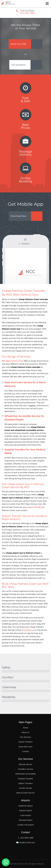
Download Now (19, 216)
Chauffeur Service (26, 769)
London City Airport (26, 825)
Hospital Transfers (25, 779)
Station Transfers (25, 783)
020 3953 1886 (27, 13)
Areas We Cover (26, 747)
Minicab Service (26, 764)
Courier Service (25, 788)
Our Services (25, 737)
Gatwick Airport (25, 810)
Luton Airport (25, 815)
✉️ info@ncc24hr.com (26, 842)
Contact (26, 751)
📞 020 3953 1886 (25, 838)
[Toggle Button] (47, 4)
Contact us (29, 630)
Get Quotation (18, 65)
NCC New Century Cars (12, 361)
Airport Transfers (25, 742)
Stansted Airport (25, 820)
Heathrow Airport (26, 806)
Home (25, 728)
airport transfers (35, 507)
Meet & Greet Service (25, 793)
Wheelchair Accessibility (25, 774)
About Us (26, 732)
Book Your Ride (19, 44)
